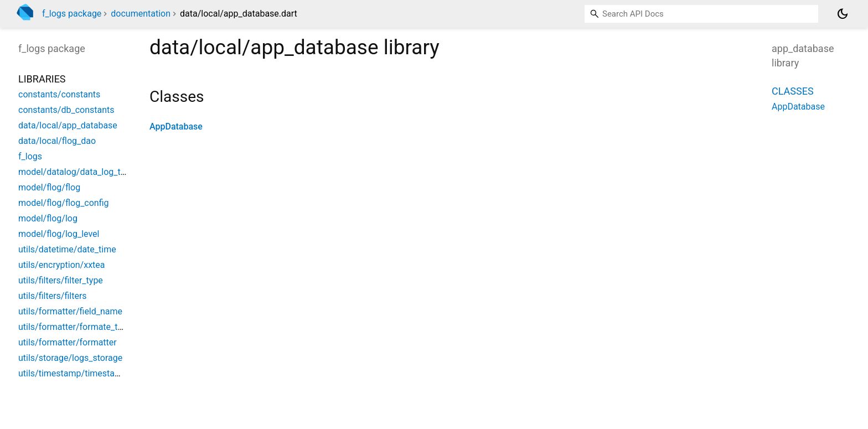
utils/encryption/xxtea (62, 265)
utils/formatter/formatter (68, 342)
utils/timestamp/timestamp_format (88, 373)
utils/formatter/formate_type (75, 327)
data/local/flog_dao (57, 141)
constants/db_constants (66, 110)
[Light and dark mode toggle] (843, 14)
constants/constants (59, 94)
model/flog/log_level (59, 234)
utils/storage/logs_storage (70, 358)
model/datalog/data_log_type (76, 172)
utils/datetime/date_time (67, 249)
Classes (793, 91)
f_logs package (72, 14)
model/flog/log (48, 218)
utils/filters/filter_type (61, 280)
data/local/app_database (68, 125)
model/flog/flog (49, 187)
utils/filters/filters (53, 296)
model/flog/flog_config (64, 203)
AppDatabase (176, 126)
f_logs (30, 156)
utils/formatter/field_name (70, 311)
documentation (141, 14)
